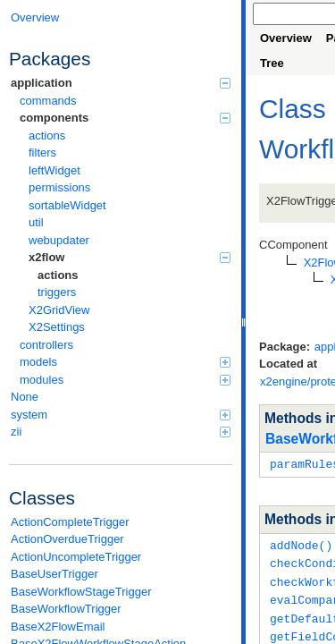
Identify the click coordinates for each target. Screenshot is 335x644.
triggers (57, 292)
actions (47, 136)
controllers (46, 345)
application (121, 83)
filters (42, 153)
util (36, 222)
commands (48, 101)
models (125, 362)
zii (121, 432)
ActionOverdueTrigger (67, 539)
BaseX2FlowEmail (58, 627)
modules (125, 380)
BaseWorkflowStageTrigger (81, 592)
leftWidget (54, 170)
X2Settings (57, 327)
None (25, 397)
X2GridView (59, 310)
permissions (59, 187)
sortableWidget (67, 205)
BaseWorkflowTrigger (66, 609)
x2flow (130, 257)
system (121, 415)
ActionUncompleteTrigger (76, 557)
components (125, 118)
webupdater (59, 240)
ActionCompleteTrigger (70, 522)
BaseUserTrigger (54, 574)
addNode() (301, 544)
